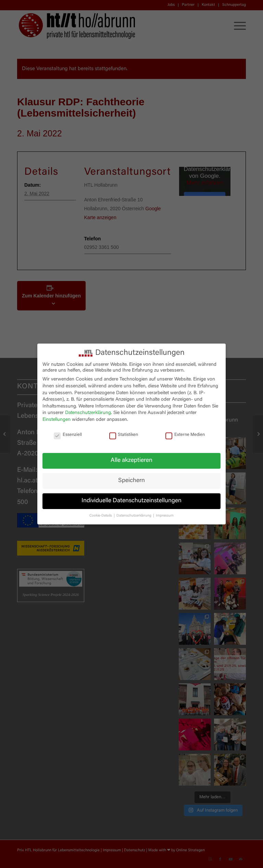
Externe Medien (185, 435)
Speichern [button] (131, 481)
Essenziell (68, 435)
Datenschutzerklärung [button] (134, 516)
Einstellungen (57, 420)
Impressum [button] (165, 516)
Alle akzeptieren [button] (131, 460)
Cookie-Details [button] (101, 516)
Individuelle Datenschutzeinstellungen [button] (131, 501)
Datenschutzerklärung (88, 413)
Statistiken (124, 435)
